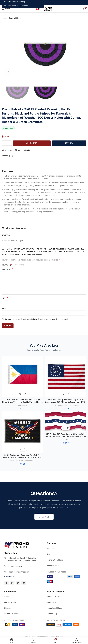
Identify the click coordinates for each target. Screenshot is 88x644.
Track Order (66, 1)
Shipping (8, 608)
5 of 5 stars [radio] (23, 265)
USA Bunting (66, 440)
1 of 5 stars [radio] (16, 265)
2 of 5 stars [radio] (18, 265)
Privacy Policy (52, 566)
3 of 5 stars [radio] (19, 265)
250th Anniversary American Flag (66, 405)
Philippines (22, 405)
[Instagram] (12, 583)
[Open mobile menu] (6, 9)
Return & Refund (11, 614)
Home (5, 18)
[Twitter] (18, 583)
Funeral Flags (15, 18)
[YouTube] (24, 583)
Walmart (68, 625)
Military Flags (52, 614)
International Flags (54, 608)
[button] (20, 394)
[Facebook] (7, 583)
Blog (48, 554)
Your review (8, 269)
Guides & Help (10, 602)
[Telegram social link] (13, 156)
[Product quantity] (7, 143)
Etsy (76, 625)
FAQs (7, 597)
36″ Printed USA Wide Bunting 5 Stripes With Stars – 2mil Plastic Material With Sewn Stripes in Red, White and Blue (66, 436)
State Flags (51, 602)
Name (5, 298)
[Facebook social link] (10, 156)
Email (5, 308)
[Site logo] (44, 9)
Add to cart (32, 143)
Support (80, 1)
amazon (51, 625)
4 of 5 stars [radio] (21, 265)
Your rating (7, 265)
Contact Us (44, 517)
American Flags (53, 597)
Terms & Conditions (55, 560)
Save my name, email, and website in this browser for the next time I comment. (36, 319)
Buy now (69, 143)
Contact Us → (11, 577)
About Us (50, 548)
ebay (59, 625)
